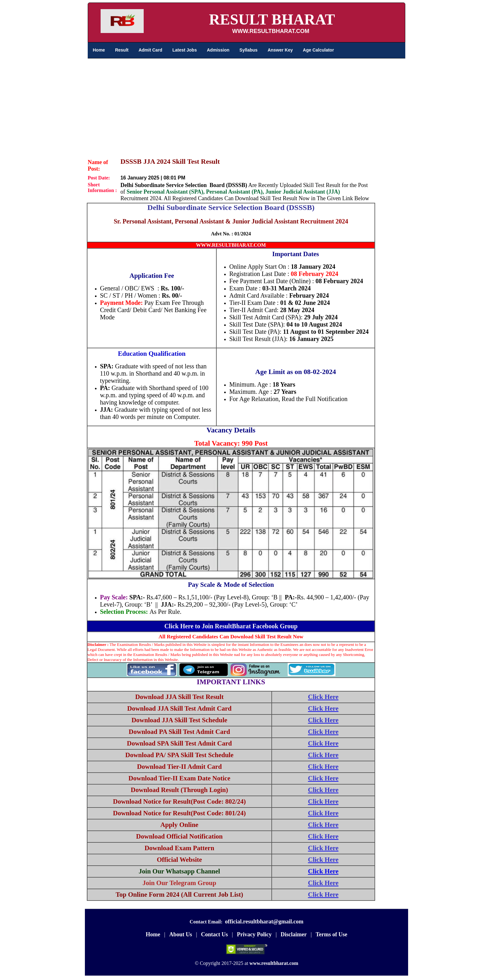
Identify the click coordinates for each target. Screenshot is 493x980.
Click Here (323, 871)
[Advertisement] (246, 106)
